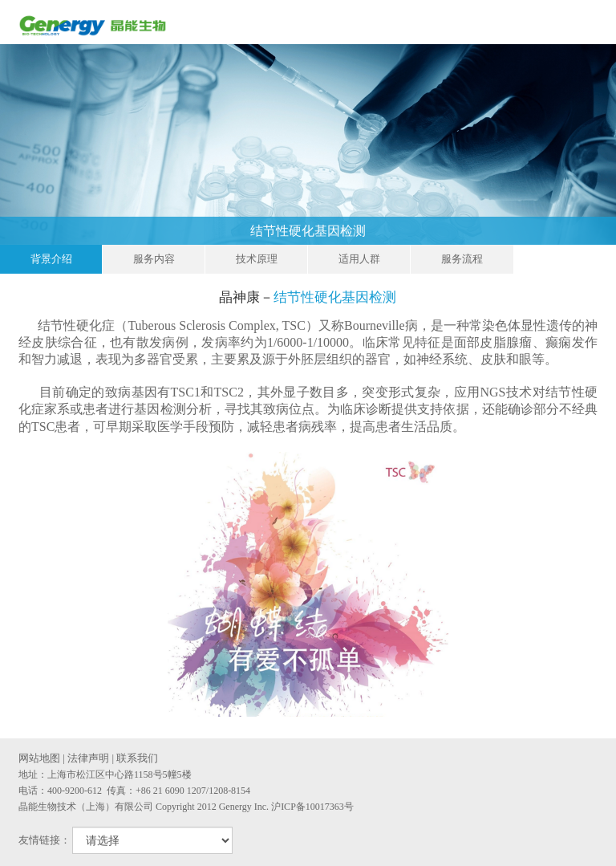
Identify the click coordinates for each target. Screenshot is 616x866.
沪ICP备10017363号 (312, 807)
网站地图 (39, 758)
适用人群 (359, 259)
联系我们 (137, 758)
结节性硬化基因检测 (429, 231)
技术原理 (257, 259)
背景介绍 (51, 259)
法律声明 (88, 758)
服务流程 (462, 259)
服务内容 (154, 259)
